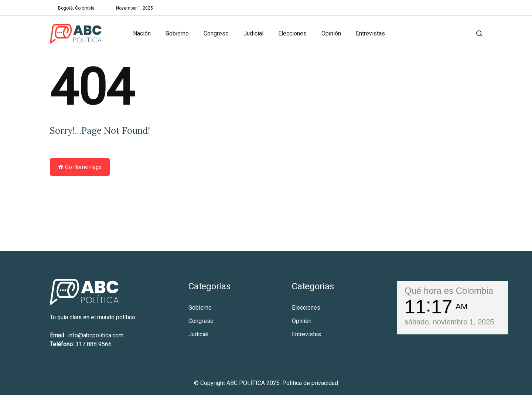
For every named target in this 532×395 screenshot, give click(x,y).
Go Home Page (80, 167)
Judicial (253, 33)
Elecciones (292, 33)
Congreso (216, 33)
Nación (142, 33)
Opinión (331, 33)
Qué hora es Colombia (449, 291)
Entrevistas (370, 33)
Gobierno (177, 33)
